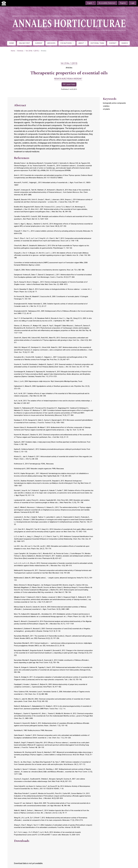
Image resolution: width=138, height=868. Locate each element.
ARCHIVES (51, 43)
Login (133, 3)
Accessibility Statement (107, 3)
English (92, 3)
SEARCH (125, 43)
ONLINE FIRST (24, 43)
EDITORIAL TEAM (97, 43)
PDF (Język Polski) (69, 84)
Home (13, 51)
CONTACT (113, 43)
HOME (11, 43)
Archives (20, 51)
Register (123, 3)
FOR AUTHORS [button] (66, 43)
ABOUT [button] (81, 43)
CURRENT (39, 43)
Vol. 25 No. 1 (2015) (32, 51)
